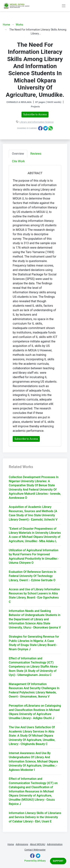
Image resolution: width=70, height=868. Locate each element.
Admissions (22, 844)
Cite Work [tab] (18, 161)
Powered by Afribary (35, 861)
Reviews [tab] (36, 154)
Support (58, 861)
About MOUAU (38, 844)
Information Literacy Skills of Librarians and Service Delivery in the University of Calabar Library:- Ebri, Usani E (35, 817)
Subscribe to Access (35, 114)
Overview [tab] (18, 154)
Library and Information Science (37, 122)
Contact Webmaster (35, 850)
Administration (55, 844)
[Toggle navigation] (64, 6)
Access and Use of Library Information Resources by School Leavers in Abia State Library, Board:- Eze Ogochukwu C (34, 596)
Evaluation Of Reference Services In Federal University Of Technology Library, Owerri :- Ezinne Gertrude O (32, 576)
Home (6, 25)
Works (19, 25)
